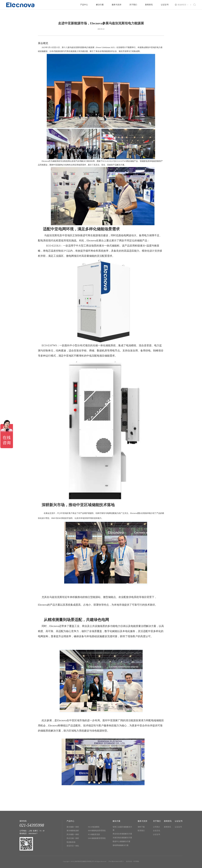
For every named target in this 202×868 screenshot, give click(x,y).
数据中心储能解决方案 (121, 841)
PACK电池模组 (94, 827)
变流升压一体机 (73, 846)
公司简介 (157, 827)
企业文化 (157, 831)
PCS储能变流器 (94, 834)
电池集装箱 (71, 842)
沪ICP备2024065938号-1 (116, 861)
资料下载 (141, 827)
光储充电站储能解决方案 (122, 838)
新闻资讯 (149, 5)
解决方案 (100, 5)
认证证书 (165, 5)
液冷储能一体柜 (73, 827)
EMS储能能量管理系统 (97, 838)
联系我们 (141, 831)
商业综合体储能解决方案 (122, 834)
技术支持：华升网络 (133, 861)
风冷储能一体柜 (73, 834)
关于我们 (133, 5)
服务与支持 (117, 5)
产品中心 (84, 5)
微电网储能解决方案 (121, 845)
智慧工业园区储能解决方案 (122, 829)
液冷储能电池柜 (73, 831)
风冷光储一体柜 (73, 838)
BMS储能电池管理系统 (97, 831)
